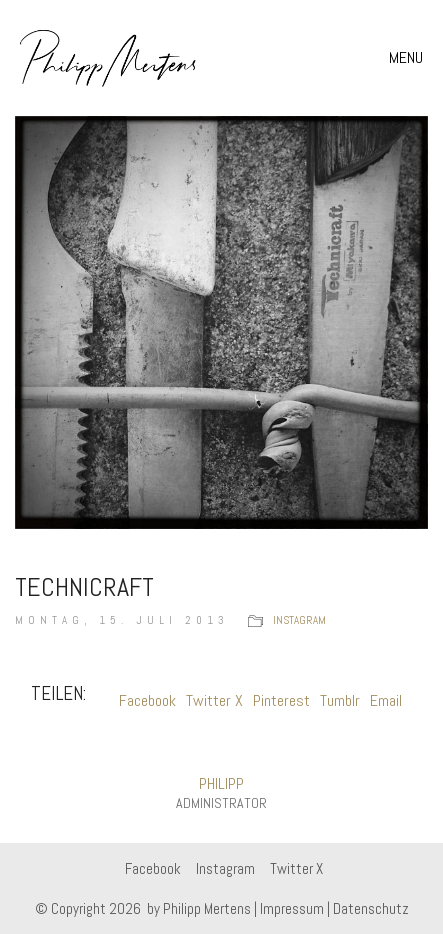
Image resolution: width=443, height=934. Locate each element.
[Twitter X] (296, 869)
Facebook (147, 700)
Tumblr (340, 700)
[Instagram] (225, 869)
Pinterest (281, 700)
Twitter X (214, 700)
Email (386, 700)
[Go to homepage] (108, 58)
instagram (299, 620)
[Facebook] (153, 869)
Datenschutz (371, 908)
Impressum (292, 908)
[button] (408, 58)
